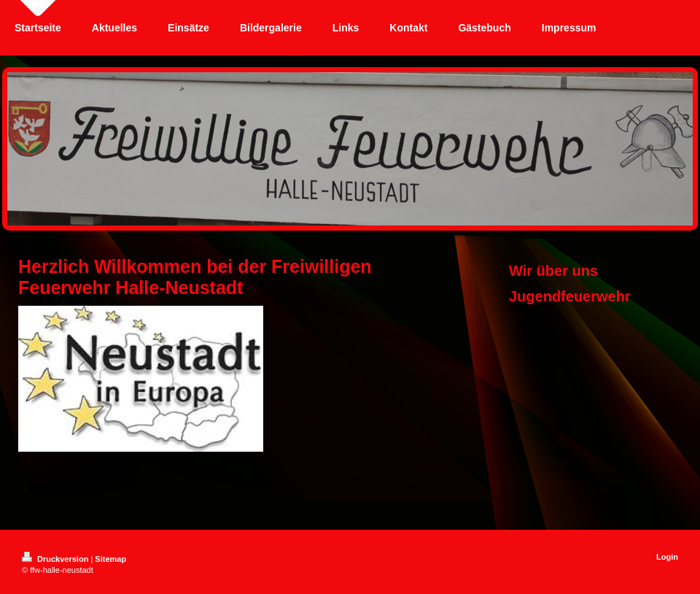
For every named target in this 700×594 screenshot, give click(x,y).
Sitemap (110, 559)
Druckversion (56, 559)
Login (667, 557)
